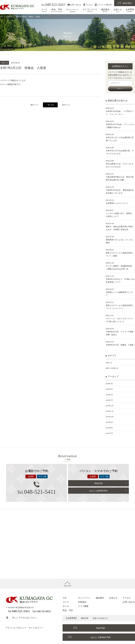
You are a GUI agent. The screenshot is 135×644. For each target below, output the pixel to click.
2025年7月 (110, 433)
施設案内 (105, 10)
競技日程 (85, 618)
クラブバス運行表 (104, 5)
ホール (66, 606)
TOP (1, 17)
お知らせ (118, 10)
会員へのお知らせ (113, 368)
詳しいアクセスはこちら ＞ (22, 618)
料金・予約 (57, 10)
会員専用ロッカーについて (117, 203)
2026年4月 (110, 384)
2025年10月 (110, 417)
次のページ (66, 105)
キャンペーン (72, 10)
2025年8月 (110, 428)
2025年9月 (110, 422)
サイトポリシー (36, 628)
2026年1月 (110, 400)
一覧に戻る (50, 105)
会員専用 (130, 10)
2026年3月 (110, 389)
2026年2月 (110, 395)
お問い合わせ (76, 5)
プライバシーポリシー (16, 628)
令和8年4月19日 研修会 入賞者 (120, 345)
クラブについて (90, 10)
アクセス (89, 5)
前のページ (35, 105)
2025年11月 (110, 411)
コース (44, 10)
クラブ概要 (83, 606)
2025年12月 (110, 406)
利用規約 (82, 602)
